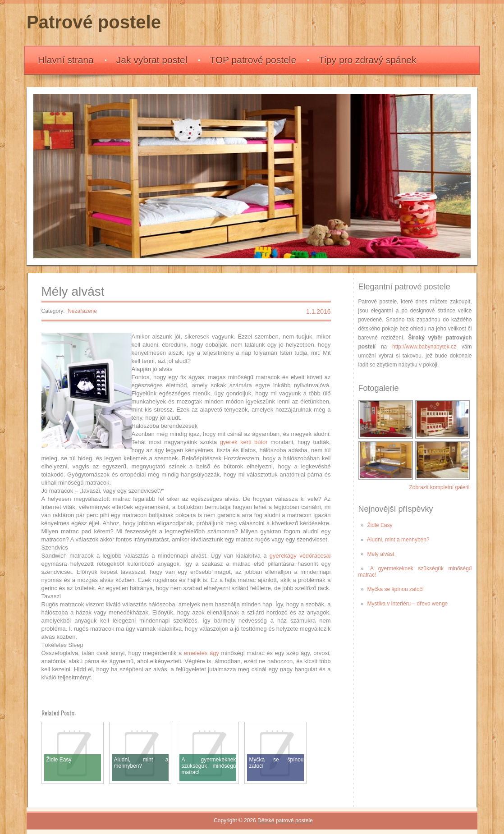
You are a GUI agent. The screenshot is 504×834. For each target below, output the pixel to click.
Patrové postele (94, 22)
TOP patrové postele (253, 60)
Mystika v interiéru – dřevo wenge (408, 604)
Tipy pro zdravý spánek (367, 60)
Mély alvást (381, 554)
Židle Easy (380, 525)
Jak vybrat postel (152, 60)
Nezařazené (82, 311)
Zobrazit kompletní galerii (439, 487)
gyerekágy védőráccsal (300, 556)
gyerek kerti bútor (244, 442)
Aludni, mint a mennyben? (398, 540)
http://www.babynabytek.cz (424, 347)
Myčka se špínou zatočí (396, 589)
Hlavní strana (66, 60)
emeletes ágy (202, 653)
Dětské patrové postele (285, 820)
